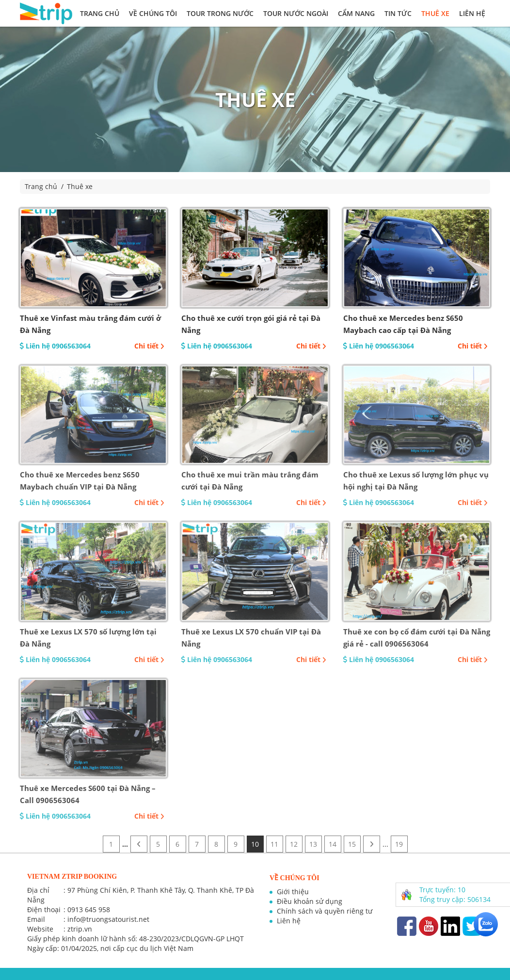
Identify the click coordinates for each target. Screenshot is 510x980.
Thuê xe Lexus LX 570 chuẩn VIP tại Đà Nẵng (251, 638)
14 (333, 844)
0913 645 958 (89, 909)
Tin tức (398, 13)
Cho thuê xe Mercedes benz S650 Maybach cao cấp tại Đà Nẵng (403, 324)
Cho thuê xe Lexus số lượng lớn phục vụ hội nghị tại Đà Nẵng (416, 481)
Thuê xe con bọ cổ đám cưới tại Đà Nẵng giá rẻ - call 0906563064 (417, 638)
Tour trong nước (220, 13)
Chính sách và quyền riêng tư (325, 911)
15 (352, 844)
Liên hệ (472, 13)
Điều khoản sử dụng (310, 901)
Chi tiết (149, 346)
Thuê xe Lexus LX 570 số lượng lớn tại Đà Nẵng (88, 638)
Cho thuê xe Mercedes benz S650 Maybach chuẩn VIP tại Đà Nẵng (80, 481)
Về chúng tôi (153, 13)
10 (255, 844)
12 (294, 844)
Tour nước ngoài (296, 13)
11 (274, 844)
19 (399, 844)
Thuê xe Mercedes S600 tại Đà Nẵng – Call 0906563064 (88, 794)
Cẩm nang (356, 13)
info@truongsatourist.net (108, 919)
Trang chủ (100, 13)
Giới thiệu (293, 892)
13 (313, 844)
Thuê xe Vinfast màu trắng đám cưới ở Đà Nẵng (90, 324)
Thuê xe (435, 13)
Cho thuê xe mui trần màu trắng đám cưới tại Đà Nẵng (250, 481)
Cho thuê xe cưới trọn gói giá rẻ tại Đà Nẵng (251, 324)
